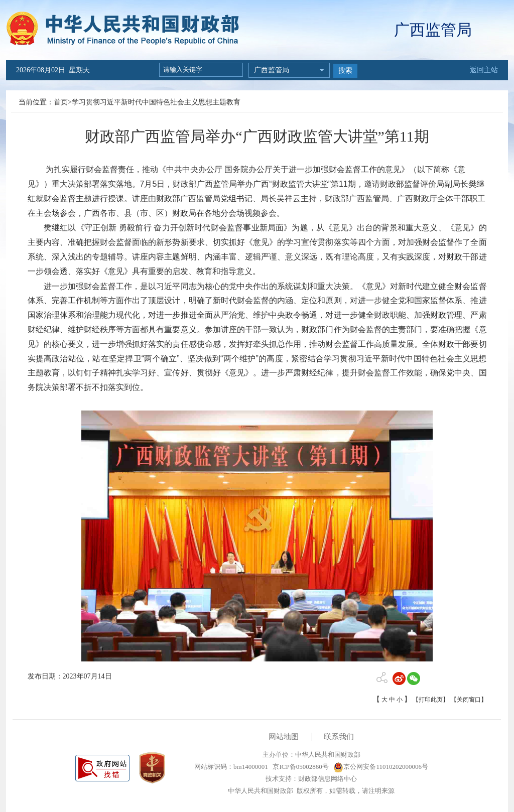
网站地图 (284, 737)
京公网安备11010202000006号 (381, 767)
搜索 (345, 71)
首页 (61, 102)
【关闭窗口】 (469, 700)
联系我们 (339, 737)
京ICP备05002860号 (300, 767)
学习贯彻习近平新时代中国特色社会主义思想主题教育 (156, 102)
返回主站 (484, 70)
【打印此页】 (431, 700)
